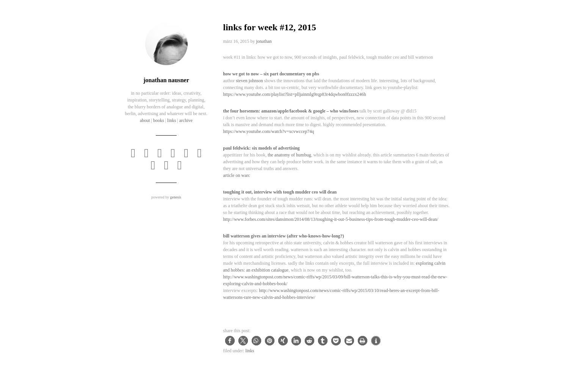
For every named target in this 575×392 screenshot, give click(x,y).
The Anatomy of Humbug (289, 155)
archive (186, 120)
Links (250, 351)
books (159, 120)
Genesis (175, 197)
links (172, 120)
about (145, 120)
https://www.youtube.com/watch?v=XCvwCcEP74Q (269, 131)
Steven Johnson (249, 81)
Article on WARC (237, 175)
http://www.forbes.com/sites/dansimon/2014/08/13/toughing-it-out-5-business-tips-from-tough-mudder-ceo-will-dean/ (331, 219)
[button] (230, 341)
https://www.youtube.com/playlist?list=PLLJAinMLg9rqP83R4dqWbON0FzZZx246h (295, 94)
